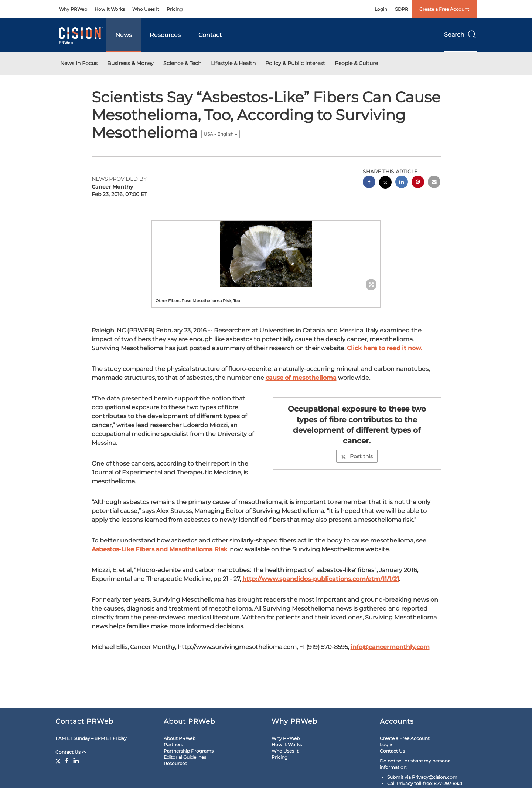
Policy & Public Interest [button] (295, 63)
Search (460, 35)
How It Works (110, 9)
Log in (387, 745)
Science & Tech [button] (182, 63)
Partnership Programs (189, 751)
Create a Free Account (444, 9)
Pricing (175, 9)
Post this (357, 456)
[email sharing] (434, 183)
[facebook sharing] (369, 183)
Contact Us (71, 752)
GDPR (401, 9)
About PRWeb (180, 738)
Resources (165, 35)
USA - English (221, 134)
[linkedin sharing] (402, 183)
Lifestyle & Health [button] (233, 63)
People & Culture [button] (356, 63)
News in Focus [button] (79, 63)
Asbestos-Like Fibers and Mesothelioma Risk (159, 549)
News (124, 35)
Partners (173, 745)
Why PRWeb (73, 9)
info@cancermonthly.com (390, 647)
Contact (210, 35)
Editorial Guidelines (185, 757)
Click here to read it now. (385, 348)
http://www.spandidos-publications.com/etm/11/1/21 (321, 579)
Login (381, 9)
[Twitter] (59, 761)
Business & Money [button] (130, 63)
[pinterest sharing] (418, 183)
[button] (266, 254)
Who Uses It (146, 9)
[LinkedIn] (76, 761)
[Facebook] (67, 761)
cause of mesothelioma (301, 378)
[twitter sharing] (385, 183)
